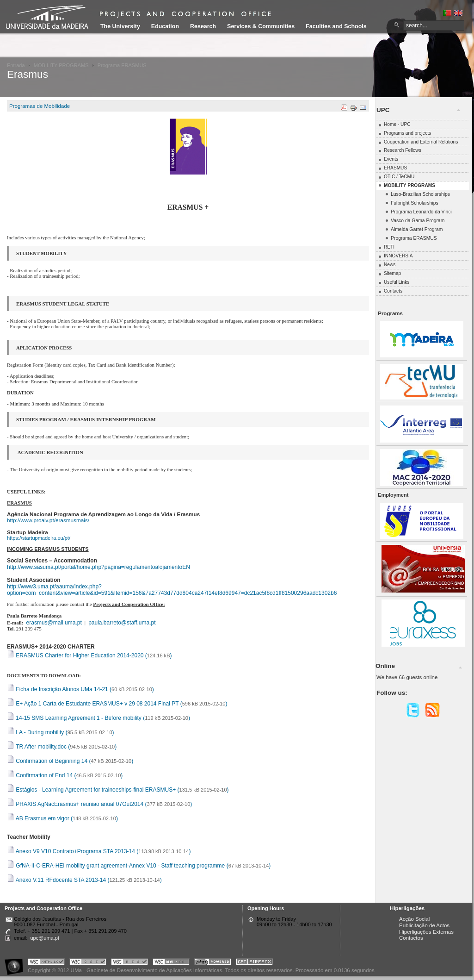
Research (203, 26)
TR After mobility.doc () (62, 747)
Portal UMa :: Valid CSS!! (88, 963)
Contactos (411, 938)
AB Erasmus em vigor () (62, 818)
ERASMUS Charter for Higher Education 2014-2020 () (89, 655)
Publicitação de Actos (424, 925)
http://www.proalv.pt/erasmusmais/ (48, 520)
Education (165, 26)
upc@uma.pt (45, 938)
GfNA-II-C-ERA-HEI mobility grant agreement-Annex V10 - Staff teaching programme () (139, 866)
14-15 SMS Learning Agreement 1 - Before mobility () (98, 718)
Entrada (16, 65)
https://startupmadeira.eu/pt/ (39, 538)
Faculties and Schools (336, 26)
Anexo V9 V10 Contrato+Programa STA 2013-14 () (99, 851)
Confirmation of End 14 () (65, 775)
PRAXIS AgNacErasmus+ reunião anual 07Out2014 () (99, 804)
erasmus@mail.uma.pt (54, 623)
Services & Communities (261, 26)
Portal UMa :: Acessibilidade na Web (16, 963)
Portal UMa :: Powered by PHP (213, 963)
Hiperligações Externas (426, 932)
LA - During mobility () (61, 732)
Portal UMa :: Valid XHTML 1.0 (46, 963)
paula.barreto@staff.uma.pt (122, 623)
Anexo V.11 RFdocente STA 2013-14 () (84, 880)
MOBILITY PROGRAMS (61, 65)
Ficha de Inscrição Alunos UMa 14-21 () (80, 689)
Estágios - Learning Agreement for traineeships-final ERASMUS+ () (118, 790)
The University (120, 26)
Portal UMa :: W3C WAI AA (171, 963)
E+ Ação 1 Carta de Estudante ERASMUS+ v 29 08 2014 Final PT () (117, 704)
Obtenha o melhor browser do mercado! (254, 963)
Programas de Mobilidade (40, 106)
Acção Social (414, 919)
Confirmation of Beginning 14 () (70, 761)
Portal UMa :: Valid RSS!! (129, 963)
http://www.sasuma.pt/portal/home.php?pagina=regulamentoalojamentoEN (98, 567)
